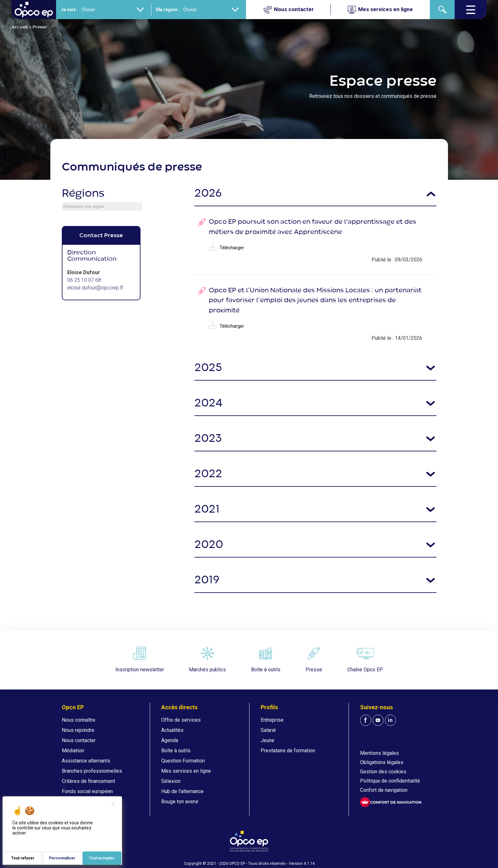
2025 (208, 368)
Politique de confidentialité (390, 781)
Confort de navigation (384, 790)
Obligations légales (382, 762)
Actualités (172, 730)
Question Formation (183, 761)
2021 (207, 510)
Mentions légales (379, 753)
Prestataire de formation (288, 751)
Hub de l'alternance (182, 791)
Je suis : (69, 10)
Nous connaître (79, 720)
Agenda (170, 740)
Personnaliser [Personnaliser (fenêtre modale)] (62, 858)
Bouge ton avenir (180, 802)
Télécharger (226, 248)
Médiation (73, 751)
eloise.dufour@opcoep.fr (95, 288)
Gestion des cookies (383, 772)
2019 (207, 580)
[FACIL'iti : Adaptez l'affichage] (391, 802)
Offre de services (181, 720)
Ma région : (168, 10)
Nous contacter (79, 740)
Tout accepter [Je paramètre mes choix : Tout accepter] (102, 858)
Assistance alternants (86, 761)
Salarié (268, 730)
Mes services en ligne (186, 771)
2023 (208, 439)
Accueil (20, 27)
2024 (209, 403)
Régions (83, 194)
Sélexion (171, 781)
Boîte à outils (176, 751)
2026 (208, 194)
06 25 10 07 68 (84, 280)
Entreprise (272, 720)
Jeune (267, 740)
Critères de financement (88, 781)
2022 (208, 474)
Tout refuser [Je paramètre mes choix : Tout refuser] (23, 858)
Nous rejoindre (78, 730)
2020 (209, 545)
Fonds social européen (87, 791)
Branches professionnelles (92, 771)
